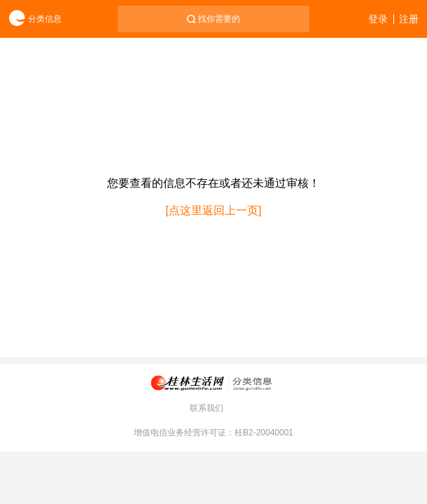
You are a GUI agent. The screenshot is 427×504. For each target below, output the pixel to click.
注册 (409, 19)
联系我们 (206, 408)
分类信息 (31, 19)
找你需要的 (219, 19)
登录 (378, 19)
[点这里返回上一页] (214, 210)
